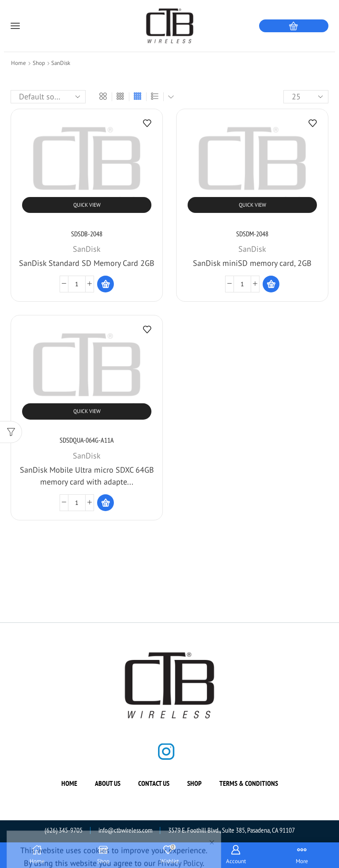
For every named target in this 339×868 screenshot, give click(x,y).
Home (19, 63)
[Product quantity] (77, 284)
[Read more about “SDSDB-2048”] (105, 284)
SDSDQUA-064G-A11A (87, 440)
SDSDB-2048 (87, 234)
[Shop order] (48, 97)
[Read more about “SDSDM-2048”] (271, 284)
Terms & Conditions (249, 783)
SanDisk (87, 249)
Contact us (154, 783)
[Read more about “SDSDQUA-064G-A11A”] (105, 503)
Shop (39, 63)
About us (108, 783)
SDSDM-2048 (252, 234)
